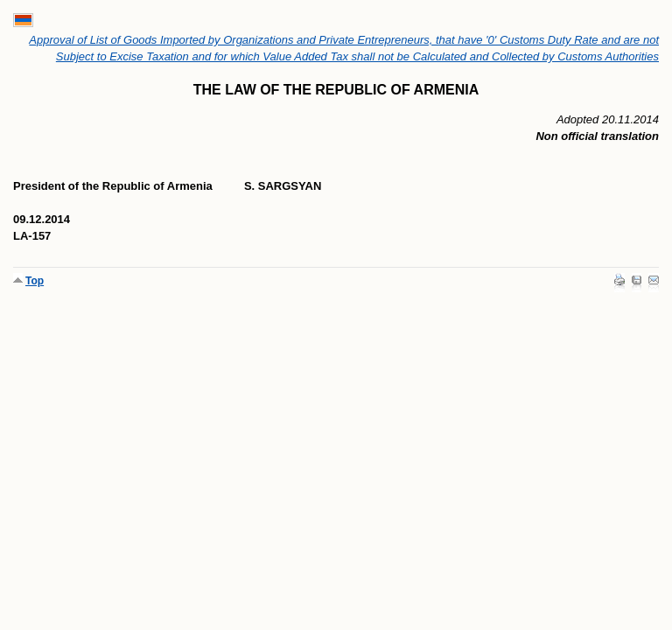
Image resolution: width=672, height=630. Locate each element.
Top (35, 281)
